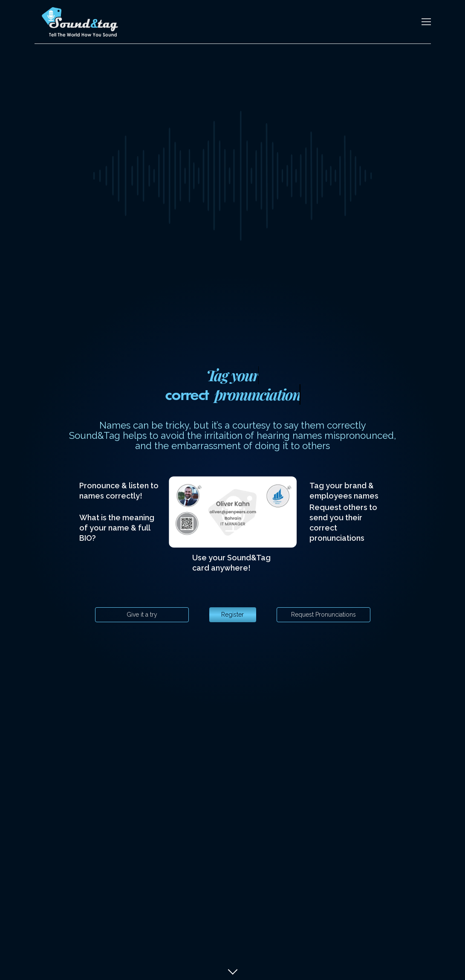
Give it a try (142, 615)
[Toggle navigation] (426, 22)
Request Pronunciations (323, 615)
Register (232, 615)
